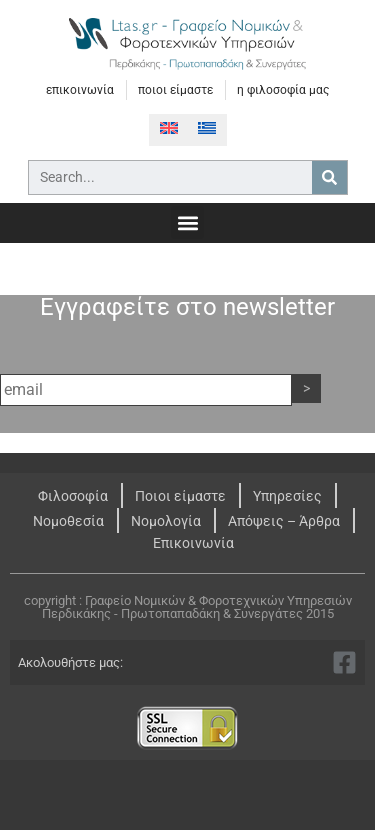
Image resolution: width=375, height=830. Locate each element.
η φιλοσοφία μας (283, 90)
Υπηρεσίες (287, 496)
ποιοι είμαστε (175, 90)
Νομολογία (166, 521)
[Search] (329, 177)
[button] (187, 222)
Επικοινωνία (193, 543)
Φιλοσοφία (73, 496)
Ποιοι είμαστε (180, 496)
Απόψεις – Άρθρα (284, 521)
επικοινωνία (80, 90)
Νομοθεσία (68, 521)
